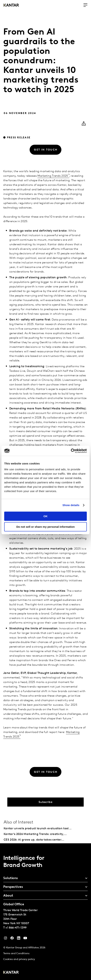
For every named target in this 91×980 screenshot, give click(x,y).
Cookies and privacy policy (19, 959)
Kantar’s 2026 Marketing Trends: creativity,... (35, 834)
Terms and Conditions (16, 954)
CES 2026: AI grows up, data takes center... (34, 840)
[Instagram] (5, 939)
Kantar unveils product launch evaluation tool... (38, 829)
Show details (71, 505)
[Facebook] (12, 939)
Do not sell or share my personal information (45, 527)
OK (46, 516)
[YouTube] (19, 939)
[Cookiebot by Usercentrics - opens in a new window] (71, 451)
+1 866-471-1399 (16, 928)
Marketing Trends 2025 (53, 176)
